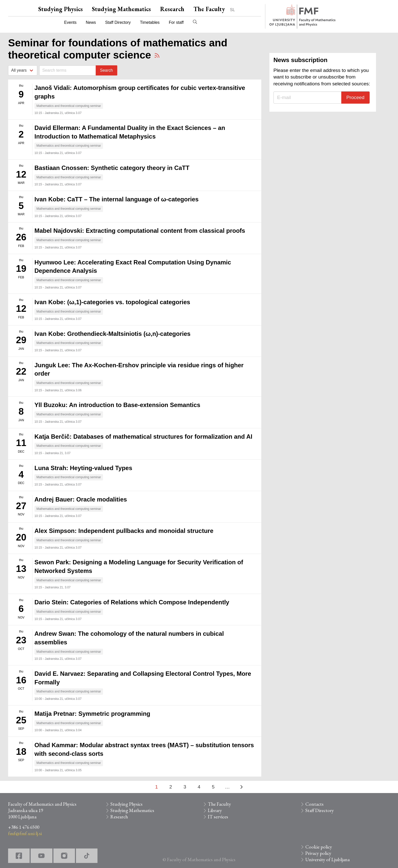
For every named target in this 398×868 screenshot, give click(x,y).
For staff (176, 22)
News (91, 22)
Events (70, 22)
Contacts (314, 804)
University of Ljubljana (327, 860)
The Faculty (209, 9)
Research (172, 9)
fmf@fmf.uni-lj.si (25, 833)
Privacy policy (318, 853)
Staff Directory (118, 22)
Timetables (150, 22)
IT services (218, 817)
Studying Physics (61, 9)
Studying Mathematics (121, 9)
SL (232, 10)
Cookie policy (319, 847)
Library (215, 810)
